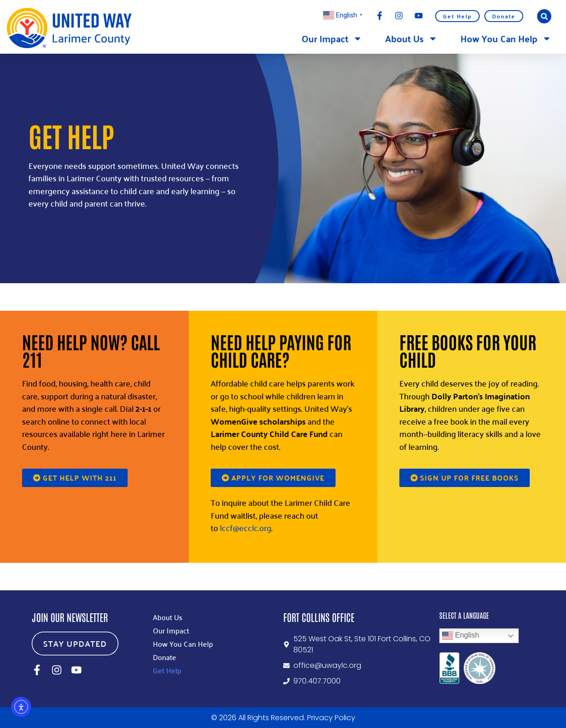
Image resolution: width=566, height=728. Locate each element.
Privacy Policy (331, 718)
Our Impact (332, 39)
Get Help (457, 16)
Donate (504, 16)
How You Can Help (506, 39)
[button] (544, 16)
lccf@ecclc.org (246, 528)
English (461, 636)
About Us (411, 39)
